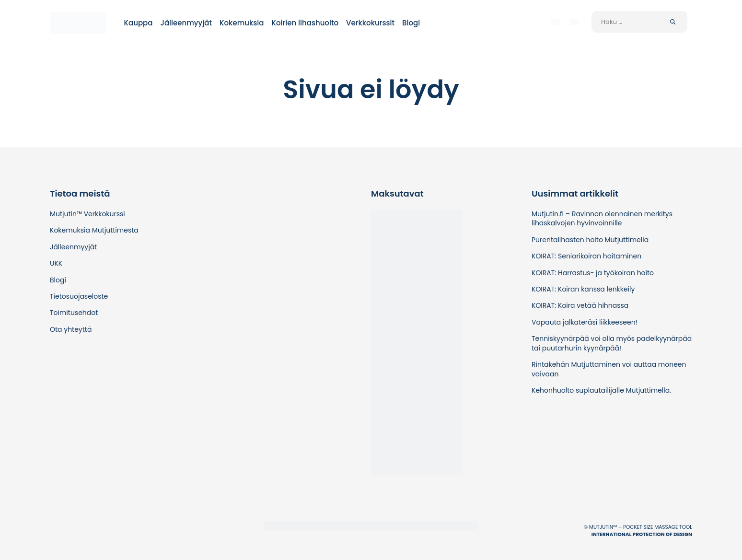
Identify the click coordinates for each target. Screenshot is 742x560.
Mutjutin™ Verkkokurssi (87, 214)
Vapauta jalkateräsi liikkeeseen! (585, 322)
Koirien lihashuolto (305, 23)
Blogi (411, 23)
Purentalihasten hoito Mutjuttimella (590, 240)
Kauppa (139, 23)
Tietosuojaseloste (79, 296)
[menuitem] (556, 22)
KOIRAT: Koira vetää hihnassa (580, 305)
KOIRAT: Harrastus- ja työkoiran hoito (593, 273)
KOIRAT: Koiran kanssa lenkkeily (583, 289)
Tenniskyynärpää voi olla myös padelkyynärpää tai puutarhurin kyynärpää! (612, 343)
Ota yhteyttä (71, 329)
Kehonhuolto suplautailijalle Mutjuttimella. (601, 390)
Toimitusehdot (74, 313)
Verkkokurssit (370, 23)
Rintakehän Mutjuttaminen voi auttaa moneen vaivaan (609, 369)
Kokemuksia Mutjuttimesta (94, 230)
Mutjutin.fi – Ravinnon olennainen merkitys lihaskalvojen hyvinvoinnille (602, 218)
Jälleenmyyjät (186, 23)
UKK (56, 263)
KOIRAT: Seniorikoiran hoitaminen (586, 256)
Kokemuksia (242, 23)
